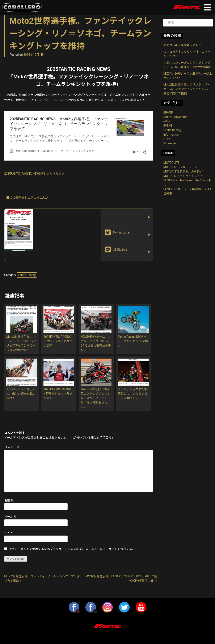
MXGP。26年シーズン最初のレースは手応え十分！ (188, 76)
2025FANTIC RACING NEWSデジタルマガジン (34, 174)
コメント (12, 447)
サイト (9, 533)
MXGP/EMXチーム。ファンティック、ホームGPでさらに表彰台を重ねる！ (96, 343)
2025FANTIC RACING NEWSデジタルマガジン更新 (58, 341)
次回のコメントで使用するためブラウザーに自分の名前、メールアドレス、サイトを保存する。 (72, 549)
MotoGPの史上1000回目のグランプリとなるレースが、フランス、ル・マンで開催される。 (95, 398)
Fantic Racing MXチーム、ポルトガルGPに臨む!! (133, 341)
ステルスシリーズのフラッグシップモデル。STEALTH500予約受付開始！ (188, 65)
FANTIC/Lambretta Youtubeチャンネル (187, 183)
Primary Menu (208, 7)
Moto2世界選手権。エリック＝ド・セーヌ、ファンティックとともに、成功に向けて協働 (187, 89)
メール (10, 517)
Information (171, 135)
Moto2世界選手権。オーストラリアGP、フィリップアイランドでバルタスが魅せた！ (21, 343)
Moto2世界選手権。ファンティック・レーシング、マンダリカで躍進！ (42, 579)
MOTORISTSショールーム (180, 167)
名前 (9, 500)
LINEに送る (116, 249)
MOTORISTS (171, 163)
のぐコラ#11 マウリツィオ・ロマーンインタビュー (187, 54)
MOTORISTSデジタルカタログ (183, 172)
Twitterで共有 (118, 232)
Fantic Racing (27, 275)
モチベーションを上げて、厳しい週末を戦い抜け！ (21, 394)
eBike (167, 121)
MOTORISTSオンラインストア (183, 176)
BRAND (168, 112)
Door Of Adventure (175, 117)
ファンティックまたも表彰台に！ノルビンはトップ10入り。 (132, 394)
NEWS (167, 139)
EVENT (168, 126)
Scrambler (170, 143)
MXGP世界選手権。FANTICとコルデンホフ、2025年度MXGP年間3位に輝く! (121, 579)
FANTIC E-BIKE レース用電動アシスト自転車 (188, 191)
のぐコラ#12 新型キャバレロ (182, 45)
